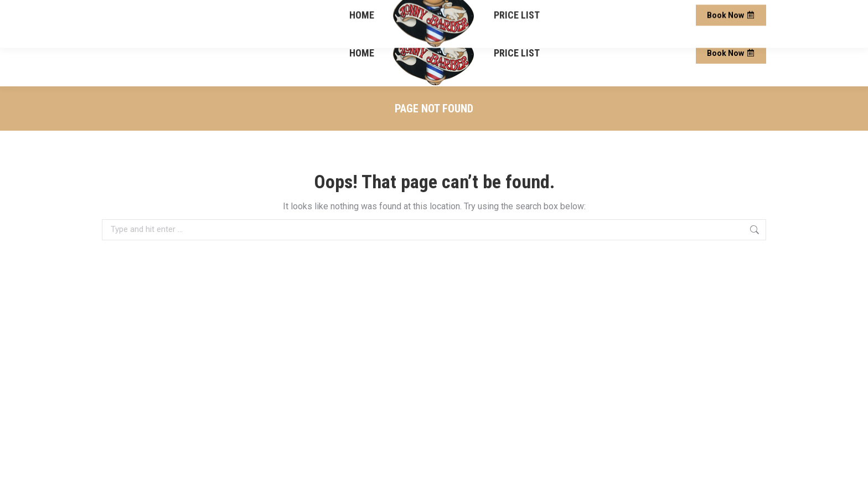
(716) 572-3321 (132, 10)
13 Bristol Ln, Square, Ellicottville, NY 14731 (644, 10)
